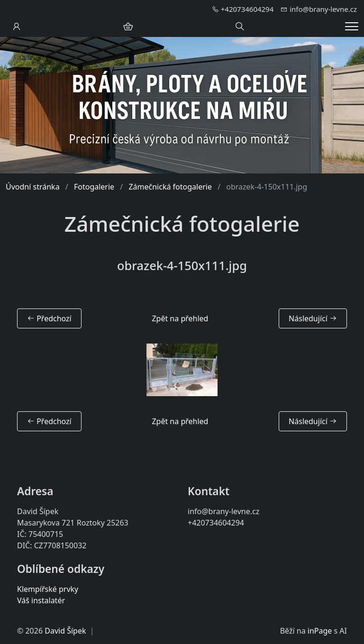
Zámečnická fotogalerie (170, 187)
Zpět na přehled (180, 318)
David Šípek (65, 631)
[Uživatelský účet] (17, 27)
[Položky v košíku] (128, 27)
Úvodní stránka (33, 187)
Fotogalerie (94, 187)
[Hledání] (240, 27)
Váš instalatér (41, 600)
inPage (320, 631)
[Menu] (352, 26)
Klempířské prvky (48, 589)
